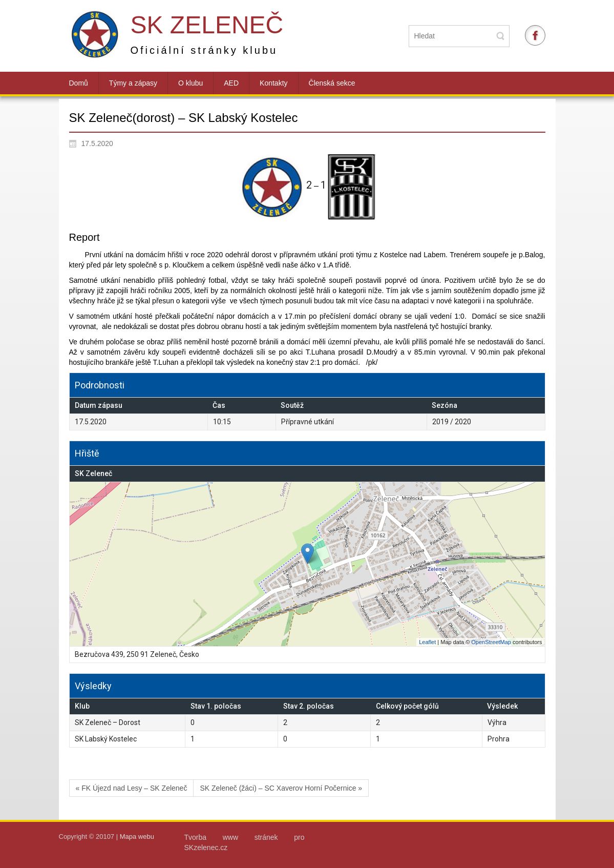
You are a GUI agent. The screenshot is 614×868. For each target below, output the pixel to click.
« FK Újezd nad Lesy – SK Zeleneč (132, 788)
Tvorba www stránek (239, 837)
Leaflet (427, 642)
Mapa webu (137, 836)
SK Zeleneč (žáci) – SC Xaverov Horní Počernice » (281, 788)
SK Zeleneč (207, 25)
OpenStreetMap (491, 642)
